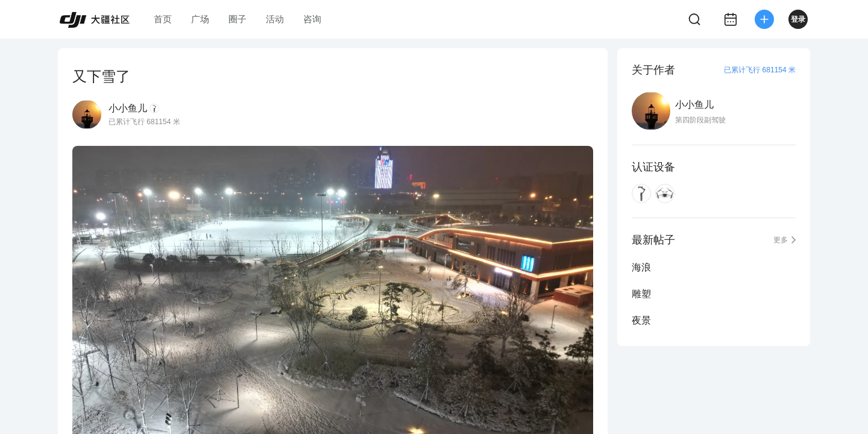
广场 (200, 19)
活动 (275, 19)
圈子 (237, 19)
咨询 (312, 19)
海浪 (641, 267)
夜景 (641, 320)
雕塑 (641, 294)
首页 (163, 19)
